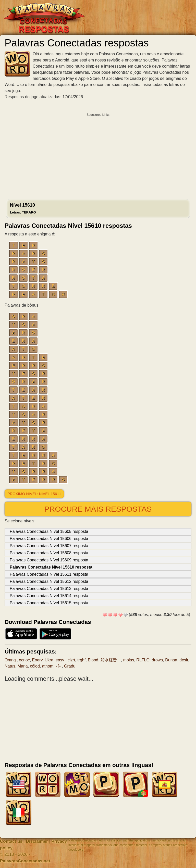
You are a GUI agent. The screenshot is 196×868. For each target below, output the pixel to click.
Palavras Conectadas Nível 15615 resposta (49, 603)
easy (60, 660)
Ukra (49, 660)
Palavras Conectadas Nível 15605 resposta (49, 531)
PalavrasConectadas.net (25, 861)
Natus (10, 666)
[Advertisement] (98, 155)
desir (184, 660)
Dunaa (171, 660)
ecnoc (24, 660)
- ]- (59, 666)
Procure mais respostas (98, 509)
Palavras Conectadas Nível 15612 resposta (49, 581)
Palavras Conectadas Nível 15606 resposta (49, 539)
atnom (48, 666)
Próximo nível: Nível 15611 (34, 494)
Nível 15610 (23, 208)
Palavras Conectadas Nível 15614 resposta (49, 596)
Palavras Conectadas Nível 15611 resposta (49, 574)
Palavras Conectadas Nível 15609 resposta (49, 560)
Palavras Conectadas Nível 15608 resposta (49, 553)
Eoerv (37, 660)
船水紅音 (111, 660)
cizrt (71, 660)
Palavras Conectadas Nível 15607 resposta (49, 546)
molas (129, 660)
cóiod (35, 666)
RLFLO (143, 660)
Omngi (11, 660)
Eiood (93, 660)
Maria (23, 666)
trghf (81, 660)
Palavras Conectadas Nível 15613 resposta (49, 589)
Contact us (11, 841)
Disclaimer (37, 841)
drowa (157, 660)
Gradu (70, 666)
